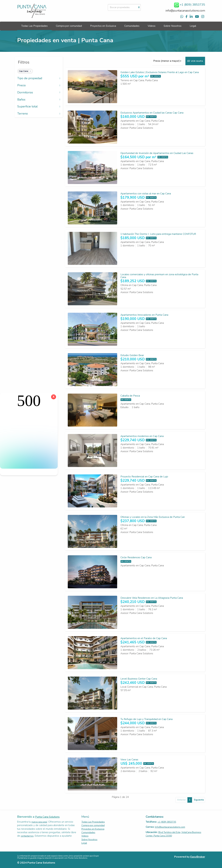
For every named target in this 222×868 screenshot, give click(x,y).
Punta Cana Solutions (47, 817)
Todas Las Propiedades (34, 26)
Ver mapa (195, 61)
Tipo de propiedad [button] (39, 78)
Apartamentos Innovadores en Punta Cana (144, 315)
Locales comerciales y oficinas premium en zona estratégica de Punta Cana (159, 276)
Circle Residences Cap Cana (136, 557)
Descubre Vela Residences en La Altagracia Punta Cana (152, 598)
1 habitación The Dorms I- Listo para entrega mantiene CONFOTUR (158, 234)
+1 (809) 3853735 (167, 822)
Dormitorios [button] (39, 93)
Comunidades (132, 26)
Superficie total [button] (39, 107)
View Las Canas (129, 760)
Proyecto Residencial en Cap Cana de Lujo (144, 477)
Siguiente (199, 800)
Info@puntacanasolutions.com (170, 827)
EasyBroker (198, 857)
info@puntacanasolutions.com (185, 11)
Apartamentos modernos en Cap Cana (142, 436)
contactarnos (27, 836)
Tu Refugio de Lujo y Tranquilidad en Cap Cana (147, 719)
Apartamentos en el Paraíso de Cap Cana (144, 638)
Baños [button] (39, 100)
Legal (193, 26)
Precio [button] (39, 85)
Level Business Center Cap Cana (139, 679)
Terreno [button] (39, 114)
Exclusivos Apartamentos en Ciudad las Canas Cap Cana (152, 113)
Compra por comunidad (69, 26)
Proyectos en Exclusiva (103, 26)
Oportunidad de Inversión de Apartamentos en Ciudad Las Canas (157, 153)
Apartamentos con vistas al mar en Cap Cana (146, 194)
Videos (152, 26)
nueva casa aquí (39, 822)
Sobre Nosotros (173, 26)
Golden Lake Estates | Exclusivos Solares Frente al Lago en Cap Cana (160, 72)
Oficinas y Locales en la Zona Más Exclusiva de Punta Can (153, 517)
